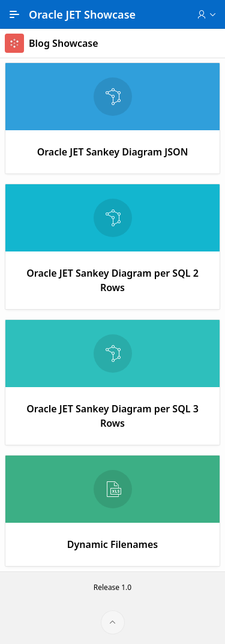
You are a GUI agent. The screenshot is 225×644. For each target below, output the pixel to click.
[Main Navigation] (14, 14)
